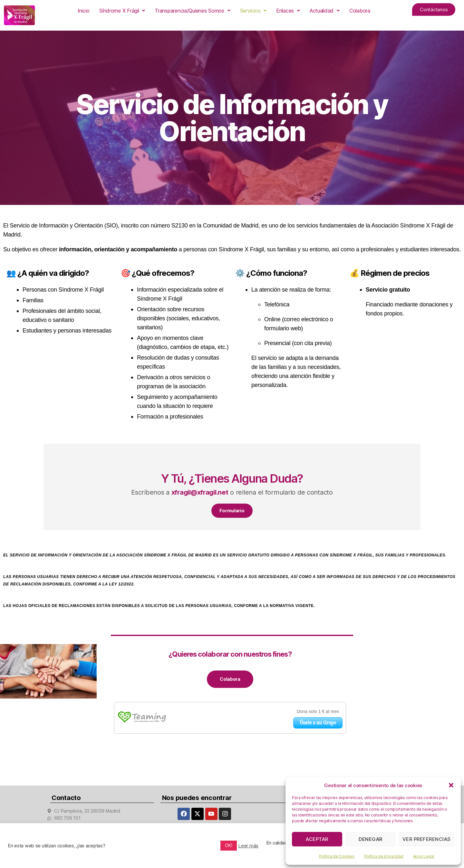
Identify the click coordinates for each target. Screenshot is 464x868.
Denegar (371, 839)
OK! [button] (229, 845)
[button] (451, 785)
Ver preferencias (427, 839)
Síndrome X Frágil (122, 11)
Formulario (232, 512)
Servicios (253, 11)
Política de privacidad (384, 856)
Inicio (84, 11)
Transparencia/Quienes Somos (192, 11)
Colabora (360, 11)
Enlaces (288, 11)
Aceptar (317, 839)
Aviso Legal (424, 856)
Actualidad (325, 11)
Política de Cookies (337, 856)
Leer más (248, 846)
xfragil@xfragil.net (200, 492)
